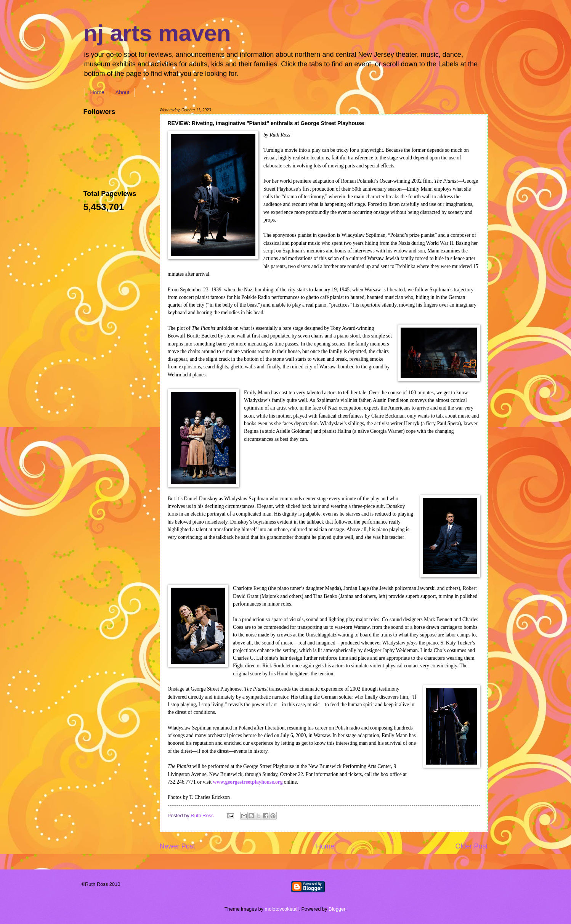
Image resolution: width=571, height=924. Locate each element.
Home (97, 92)
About (123, 92)
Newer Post (177, 846)
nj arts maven (157, 33)
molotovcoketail (282, 909)
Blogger (337, 909)
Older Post (471, 846)
